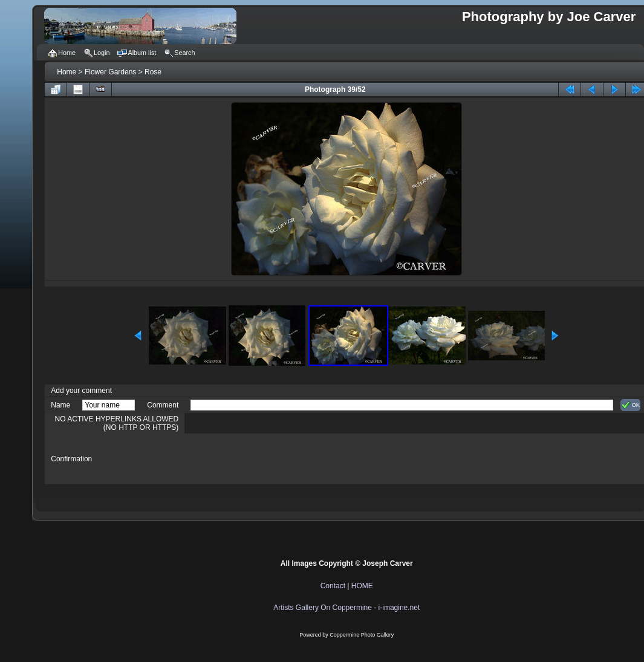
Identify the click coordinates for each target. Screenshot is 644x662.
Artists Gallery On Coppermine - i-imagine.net (346, 608)
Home (67, 72)
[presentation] (282, 459)
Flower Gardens (110, 72)
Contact (333, 586)
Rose (153, 72)
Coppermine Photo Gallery (362, 635)
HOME (362, 586)
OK (630, 405)
